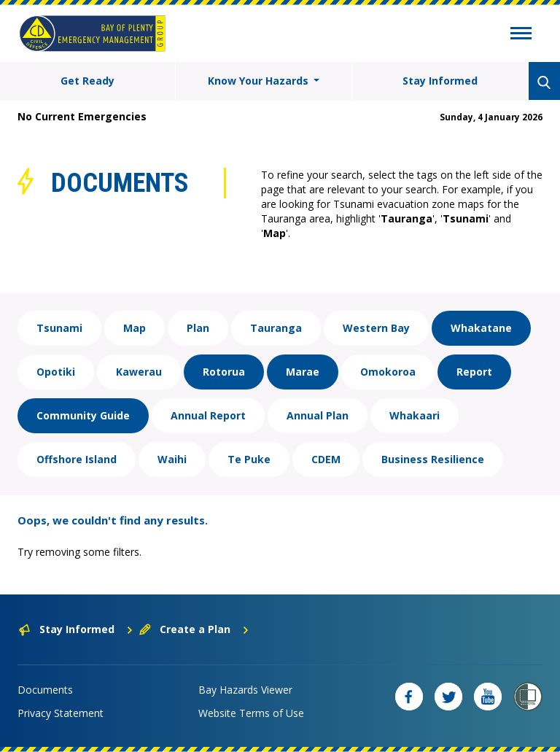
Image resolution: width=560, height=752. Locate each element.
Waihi (172, 459)
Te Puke (249, 459)
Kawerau (139, 372)
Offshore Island (77, 459)
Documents (45, 690)
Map (135, 328)
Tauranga (276, 328)
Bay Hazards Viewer (245, 690)
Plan (198, 328)
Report (474, 372)
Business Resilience (433, 459)
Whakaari (415, 415)
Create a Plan (194, 629)
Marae (303, 372)
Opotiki (56, 372)
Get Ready (87, 81)
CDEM (326, 459)
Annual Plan (318, 415)
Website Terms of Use (251, 713)
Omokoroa (388, 372)
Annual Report (208, 415)
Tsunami (59, 328)
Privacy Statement (61, 713)
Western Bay (376, 328)
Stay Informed (440, 81)
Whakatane (481, 328)
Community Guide (83, 415)
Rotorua (224, 372)
